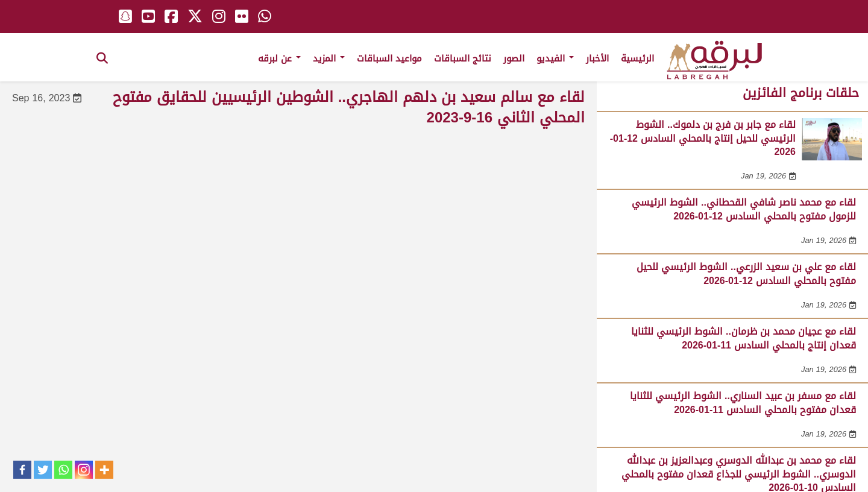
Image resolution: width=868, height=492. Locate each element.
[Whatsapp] (63, 470)
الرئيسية (637, 58)
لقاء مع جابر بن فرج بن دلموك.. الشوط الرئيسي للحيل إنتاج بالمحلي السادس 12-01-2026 (703, 138)
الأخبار (597, 58)
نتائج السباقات (463, 58)
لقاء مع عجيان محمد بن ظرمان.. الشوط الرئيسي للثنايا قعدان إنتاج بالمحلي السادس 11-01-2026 (744, 338)
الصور (514, 58)
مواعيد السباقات (389, 58)
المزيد (329, 58)
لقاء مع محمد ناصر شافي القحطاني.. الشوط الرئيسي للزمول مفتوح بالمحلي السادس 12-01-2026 (744, 209)
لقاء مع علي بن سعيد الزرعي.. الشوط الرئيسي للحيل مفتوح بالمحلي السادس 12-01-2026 (746, 273)
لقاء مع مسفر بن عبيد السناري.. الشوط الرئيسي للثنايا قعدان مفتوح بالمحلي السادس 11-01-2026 (743, 402)
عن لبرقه (279, 58)
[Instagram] (84, 470)
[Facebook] (22, 470)
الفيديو (555, 58)
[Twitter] (43, 470)
